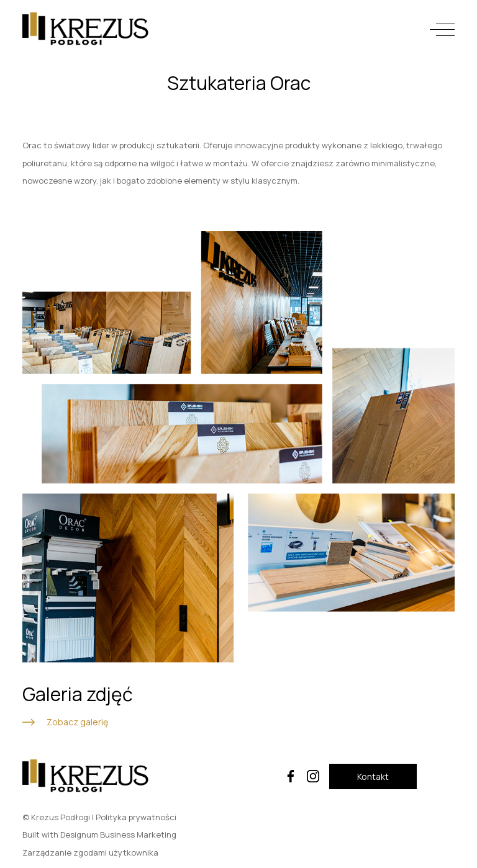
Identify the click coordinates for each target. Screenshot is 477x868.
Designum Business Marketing (118, 834)
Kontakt (373, 776)
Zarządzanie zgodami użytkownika (90, 852)
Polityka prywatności (136, 817)
